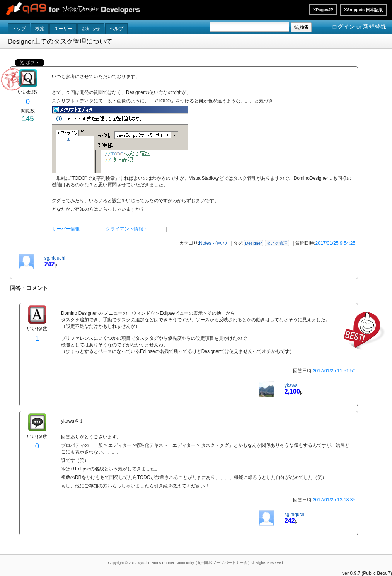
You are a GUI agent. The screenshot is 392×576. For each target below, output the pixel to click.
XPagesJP (323, 10)
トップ (19, 29)
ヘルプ (116, 29)
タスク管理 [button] (277, 243)
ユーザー (63, 29)
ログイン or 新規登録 (359, 27)
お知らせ (91, 29)
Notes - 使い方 (214, 243)
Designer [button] (253, 243)
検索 (40, 29)
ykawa (291, 385)
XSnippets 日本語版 (363, 10)
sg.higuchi (55, 258)
